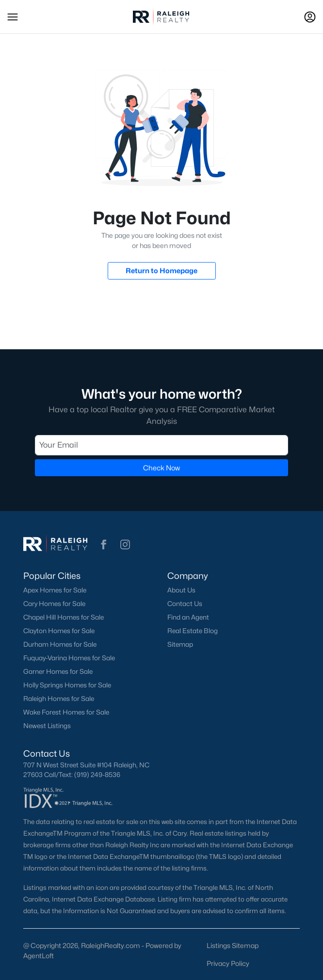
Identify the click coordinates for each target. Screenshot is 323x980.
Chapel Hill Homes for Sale (64, 617)
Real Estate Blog (193, 631)
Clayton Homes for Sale (59, 631)
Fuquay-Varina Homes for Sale (69, 658)
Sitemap (180, 644)
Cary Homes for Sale (54, 604)
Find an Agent (188, 617)
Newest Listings (47, 726)
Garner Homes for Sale (58, 671)
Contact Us (185, 604)
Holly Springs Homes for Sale (67, 685)
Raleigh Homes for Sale (59, 699)
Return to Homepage (161, 271)
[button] (13, 17)
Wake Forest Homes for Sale (66, 712)
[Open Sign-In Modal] (310, 17)
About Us (181, 590)
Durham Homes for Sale (60, 644)
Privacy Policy (228, 963)
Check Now (161, 468)
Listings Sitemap (233, 945)
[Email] (161, 445)
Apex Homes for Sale (55, 590)
